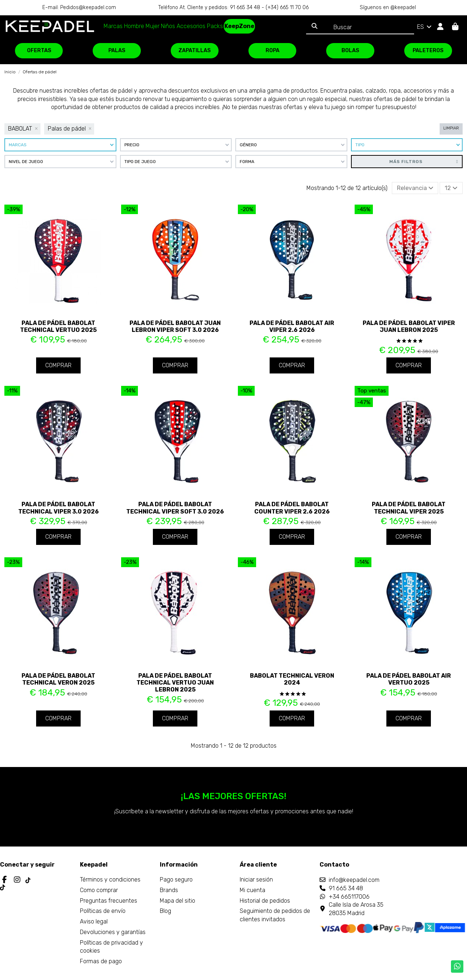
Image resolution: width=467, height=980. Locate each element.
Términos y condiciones (110, 880)
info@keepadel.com (354, 880)
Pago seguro (176, 880)
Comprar (58, 365)
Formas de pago (101, 961)
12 (451, 188)
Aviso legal (94, 921)
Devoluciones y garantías (113, 932)
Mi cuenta (252, 890)
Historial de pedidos (265, 901)
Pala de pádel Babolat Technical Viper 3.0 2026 (59, 508)
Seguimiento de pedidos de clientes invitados (275, 915)
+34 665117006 (349, 897)
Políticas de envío (103, 911)
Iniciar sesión (256, 880)
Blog (165, 911)
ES (425, 27)
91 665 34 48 (346, 888)
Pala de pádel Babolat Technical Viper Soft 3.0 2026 (175, 508)
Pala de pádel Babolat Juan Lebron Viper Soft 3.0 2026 (175, 326)
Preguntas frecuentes (109, 901)
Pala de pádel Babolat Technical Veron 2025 (58, 679)
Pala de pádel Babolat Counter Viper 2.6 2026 (292, 508)
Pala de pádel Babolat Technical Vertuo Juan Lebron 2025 (175, 683)
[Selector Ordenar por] (415, 188)
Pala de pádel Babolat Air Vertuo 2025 (409, 679)
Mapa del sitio (177, 901)
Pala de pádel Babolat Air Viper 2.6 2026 (292, 326)
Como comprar (99, 890)
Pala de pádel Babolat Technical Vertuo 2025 (58, 326)
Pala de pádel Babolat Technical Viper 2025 (409, 508)
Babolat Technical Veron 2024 (292, 679)
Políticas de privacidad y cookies (111, 947)
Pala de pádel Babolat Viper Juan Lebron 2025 (409, 326)
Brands (169, 890)
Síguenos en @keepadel (388, 7)
